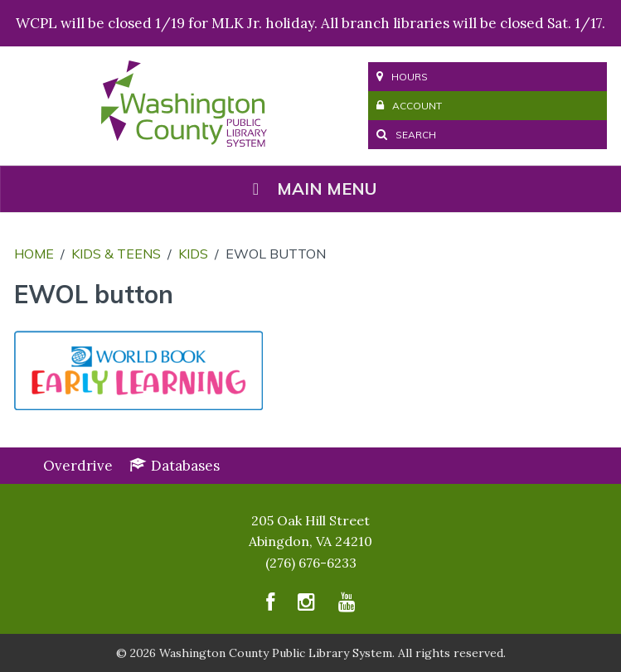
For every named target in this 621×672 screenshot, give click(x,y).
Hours (402, 77)
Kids (193, 254)
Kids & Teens (116, 254)
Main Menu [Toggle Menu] (311, 189)
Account (409, 106)
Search (406, 135)
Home (34, 254)
